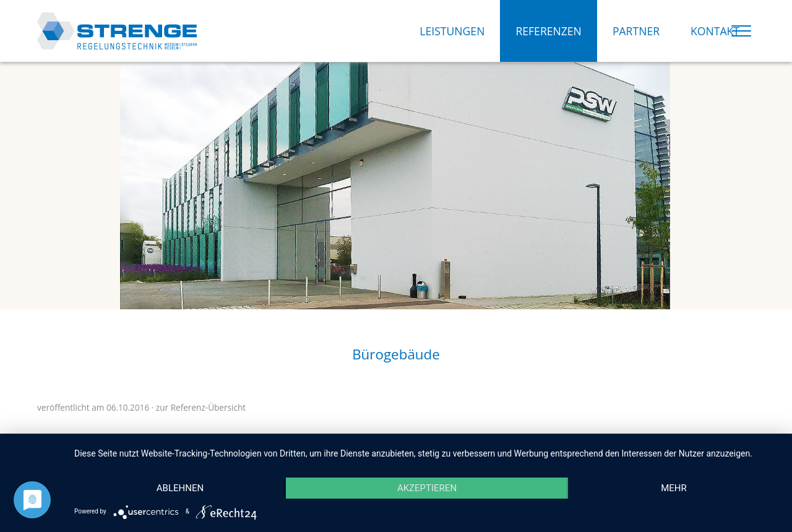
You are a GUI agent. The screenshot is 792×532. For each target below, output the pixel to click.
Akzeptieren (427, 488)
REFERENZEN (548, 31)
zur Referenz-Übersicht (201, 407)
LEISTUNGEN (452, 31)
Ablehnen (180, 488)
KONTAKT (715, 31)
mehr (674, 488)
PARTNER (636, 31)
